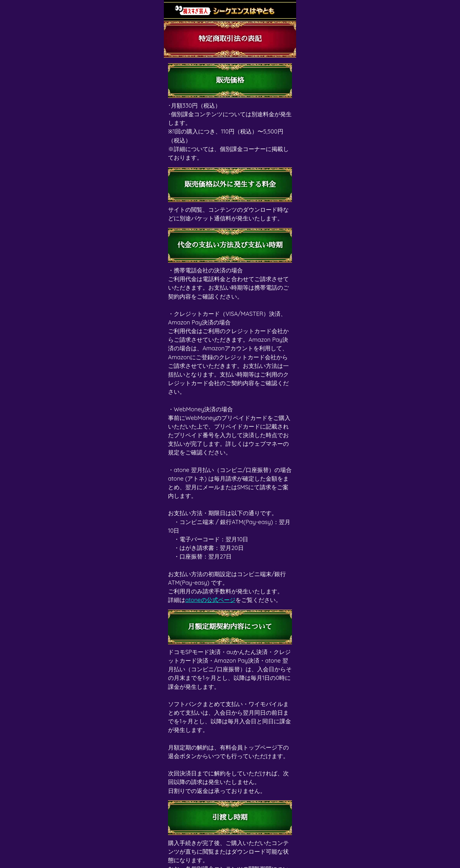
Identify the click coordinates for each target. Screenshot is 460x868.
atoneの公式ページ (210, 600)
